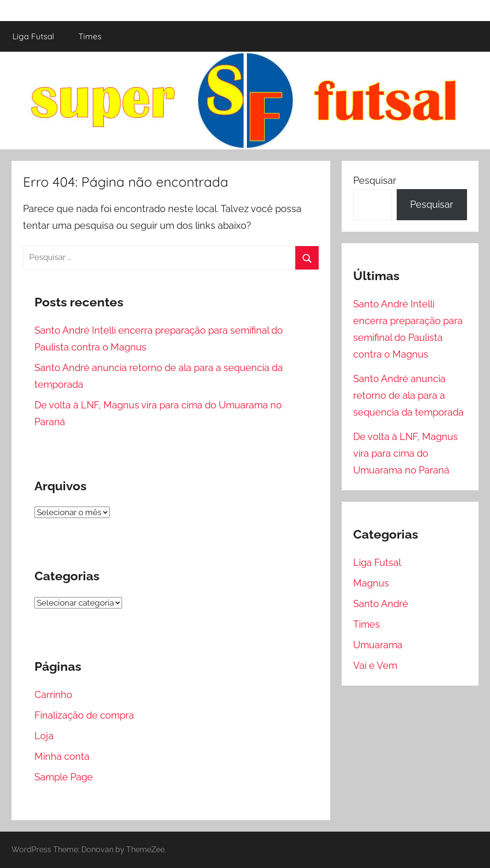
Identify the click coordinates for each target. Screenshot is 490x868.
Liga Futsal (33, 36)
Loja (44, 736)
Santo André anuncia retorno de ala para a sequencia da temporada (408, 395)
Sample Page (64, 777)
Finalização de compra (84, 715)
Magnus (371, 583)
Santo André (381, 604)
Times (90, 36)
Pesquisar (375, 180)
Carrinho (53, 695)
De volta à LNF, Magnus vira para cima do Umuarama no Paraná (406, 453)
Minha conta (62, 756)
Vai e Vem (375, 665)
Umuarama (378, 645)
